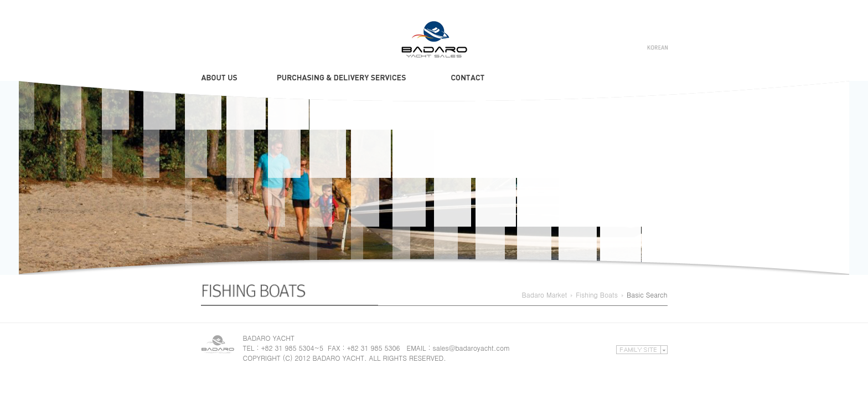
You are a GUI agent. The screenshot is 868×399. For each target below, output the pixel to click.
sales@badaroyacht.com (472, 348)
